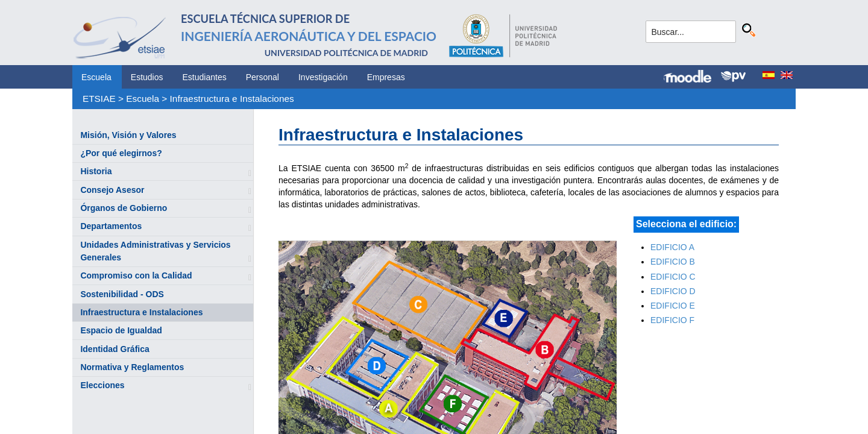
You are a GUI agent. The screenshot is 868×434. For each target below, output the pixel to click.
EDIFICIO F (672, 320)
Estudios (147, 77)
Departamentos (111, 226)
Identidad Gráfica (115, 349)
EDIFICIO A (672, 247)
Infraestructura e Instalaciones (232, 99)
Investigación (323, 77)
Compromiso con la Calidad (136, 275)
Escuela (96, 77)
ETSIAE (99, 99)
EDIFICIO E (673, 306)
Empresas (386, 77)
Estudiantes (205, 77)
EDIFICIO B (673, 262)
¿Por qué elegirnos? (121, 153)
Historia (96, 171)
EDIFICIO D (673, 291)
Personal (263, 77)
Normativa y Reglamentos (132, 367)
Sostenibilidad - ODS (122, 294)
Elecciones (102, 385)
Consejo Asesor (112, 190)
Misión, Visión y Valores (128, 135)
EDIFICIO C (673, 277)
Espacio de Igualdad (121, 330)
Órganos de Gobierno (124, 208)
